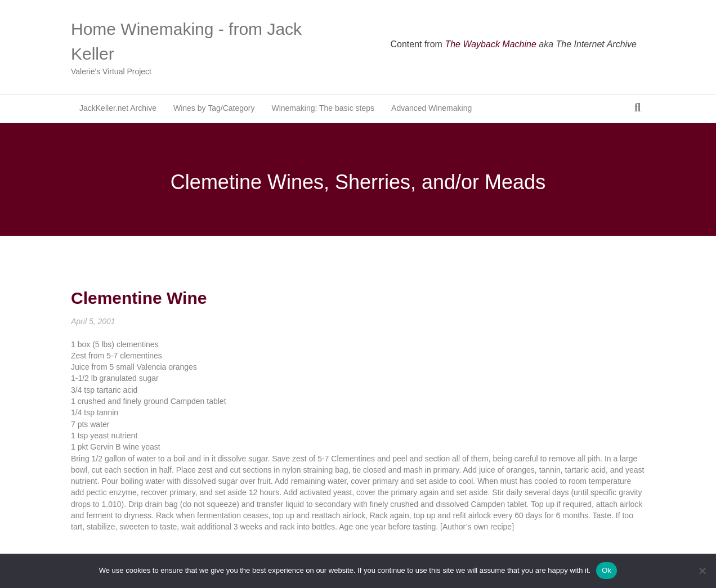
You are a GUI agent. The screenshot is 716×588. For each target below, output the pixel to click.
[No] (702, 571)
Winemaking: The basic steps (323, 108)
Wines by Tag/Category (214, 108)
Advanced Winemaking (431, 108)
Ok (607, 570)
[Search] (637, 107)
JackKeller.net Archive (118, 108)
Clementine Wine (139, 298)
